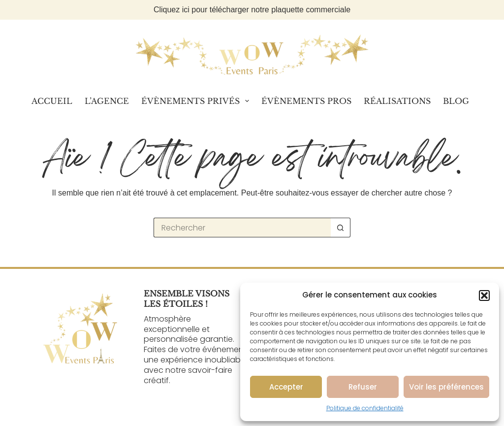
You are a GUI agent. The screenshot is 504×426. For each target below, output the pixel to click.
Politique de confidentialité (365, 408)
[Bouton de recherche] (341, 228)
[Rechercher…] (242, 228)
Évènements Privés (197, 101)
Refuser (363, 387)
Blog (456, 101)
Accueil (52, 101)
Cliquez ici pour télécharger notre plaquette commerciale (252, 10)
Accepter (286, 387)
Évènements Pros (306, 101)
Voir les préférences (446, 387)
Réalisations (397, 101)
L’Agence (107, 101)
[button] (484, 295)
